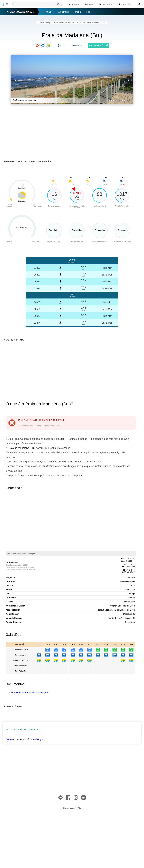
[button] (41, 80)
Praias (49, 12)
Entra (9, 739)
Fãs (88, 12)
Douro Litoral (58, 23)
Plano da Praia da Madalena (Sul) (30, 693)
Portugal (48, 23)
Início (41, 23)
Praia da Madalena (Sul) (96, 23)
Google (39, 739)
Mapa (78, 12)
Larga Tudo (106, 4)
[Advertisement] (72, 127)
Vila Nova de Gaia (72, 23)
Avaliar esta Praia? (99, 45)
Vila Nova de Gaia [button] (21, 12)
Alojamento (64, 12)
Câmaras (74, 4)
